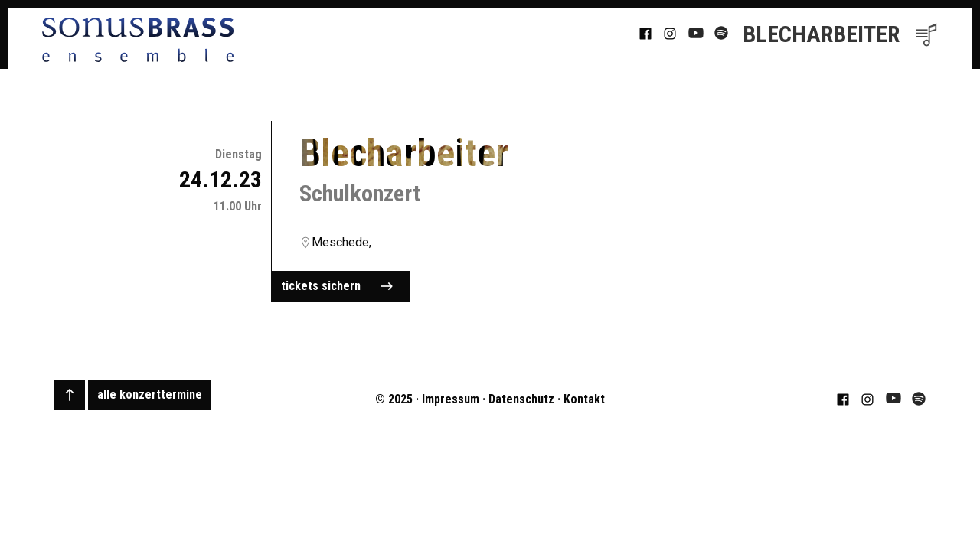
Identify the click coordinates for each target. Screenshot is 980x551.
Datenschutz (521, 399)
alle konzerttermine (150, 395)
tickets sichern (337, 286)
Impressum (451, 399)
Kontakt (584, 399)
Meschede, (341, 242)
